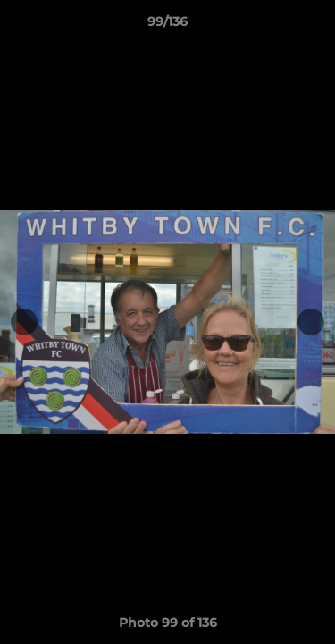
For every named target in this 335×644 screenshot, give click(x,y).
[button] (314, 26)
